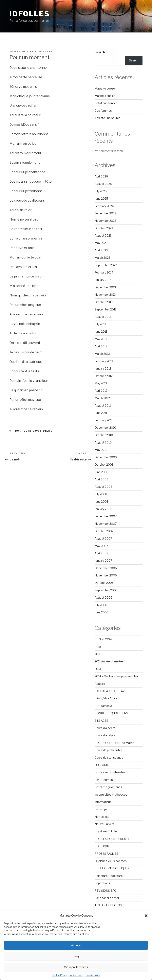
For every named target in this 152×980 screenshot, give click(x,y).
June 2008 (102, 501)
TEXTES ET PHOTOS (108, 905)
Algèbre (100, 684)
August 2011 (103, 405)
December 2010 (105, 428)
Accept (76, 945)
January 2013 (103, 368)
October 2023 (104, 228)
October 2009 (104, 465)
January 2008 (103, 509)
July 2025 (101, 191)
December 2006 (106, 568)
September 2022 (106, 265)
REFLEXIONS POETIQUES (112, 868)
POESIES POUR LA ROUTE (112, 839)
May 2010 (101, 450)
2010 (98, 654)
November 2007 (106, 524)
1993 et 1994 (103, 639)
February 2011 (104, 420)
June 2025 (101, 199)
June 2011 (101, 413)
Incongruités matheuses (111, 795)
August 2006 (103, 598)
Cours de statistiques (109, 758)
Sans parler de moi (107, 898)
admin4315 (43, 52)
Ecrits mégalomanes (108, 787)
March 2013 (102, 354)
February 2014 (104, 272)
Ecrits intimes (104, 780)
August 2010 (103, 442)
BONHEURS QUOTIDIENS (34, 431)
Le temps (101, 809)
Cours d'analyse (105, 735)
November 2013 (105, 295)
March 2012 (102, 398)
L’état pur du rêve (106, 103)
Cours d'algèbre (105, 728)
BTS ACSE (101, 721)
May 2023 (101, 243)
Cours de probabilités (109, 750)
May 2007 (101, 546)
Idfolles (30, 14)
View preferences (76, 967)
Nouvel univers (104, 824)
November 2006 (106, 575)
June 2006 (102, 612)
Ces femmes (103, 111)
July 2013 (100, 324)
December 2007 (106, 516)
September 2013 (106, 309)
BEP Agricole (103, 706)
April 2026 (101, 176)
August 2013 (103, 317)
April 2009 (101, 479)
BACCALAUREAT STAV (110, 691)
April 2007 (101, 553)
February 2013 (104, 361)
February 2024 (104, 206)
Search (100, 52)
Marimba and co (105, 96)
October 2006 (104, 583)
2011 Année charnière (109, 661)
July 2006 (101, 605)
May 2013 (101, 339)
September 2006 (106, 590)
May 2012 (101, 383)
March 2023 (102, 258)
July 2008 (101, 494)
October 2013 (104, 302)
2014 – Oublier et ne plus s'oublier (116, 676)
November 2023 (105, 221)
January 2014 (103, 280)
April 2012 (101, 391)
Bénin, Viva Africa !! (107, 698)
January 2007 (103, 561)
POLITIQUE (102, 846)
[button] (146, 916)
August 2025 (103, 184)
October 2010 (104, 435)
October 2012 (104, 376)
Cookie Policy (59, 975)
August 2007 (103, 538)
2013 (98, 669)
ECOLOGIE (102, 765)
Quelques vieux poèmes (111, 861)
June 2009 (102, 472)
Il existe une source (108, 118)
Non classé (102, 817)
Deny (76, 956)
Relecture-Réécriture (109, 876)
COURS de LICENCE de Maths (114, 743)
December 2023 (105, 213)
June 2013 (101, 332)
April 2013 (101, 346)
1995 (98, 647)
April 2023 (101, 250)
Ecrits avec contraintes (110, 772)
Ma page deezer (105, 88)
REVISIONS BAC (105, 891)
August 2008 (103, 487)
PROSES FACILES (106, 854)
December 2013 (105, 287)
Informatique (103, 802)
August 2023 (103, 235)
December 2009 (106, 457)
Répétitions (102, 883)
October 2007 (104, 531)
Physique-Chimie (106, 831)
